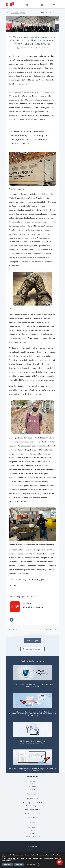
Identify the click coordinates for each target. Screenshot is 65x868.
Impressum (33, 859)
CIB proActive (46, 12)
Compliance (33, 850)
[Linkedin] (30, 866)
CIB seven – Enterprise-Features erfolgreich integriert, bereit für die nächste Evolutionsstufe (33, 769)
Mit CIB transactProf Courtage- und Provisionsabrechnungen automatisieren (32, 742)
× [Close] (61, 853)
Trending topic (19, 596)
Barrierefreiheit (33, 847)
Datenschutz (33, 856)
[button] (42, 5)
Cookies (33, 853)
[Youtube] (35, 866)
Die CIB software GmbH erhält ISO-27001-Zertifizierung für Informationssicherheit (32, 685)
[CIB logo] (10, 4)
